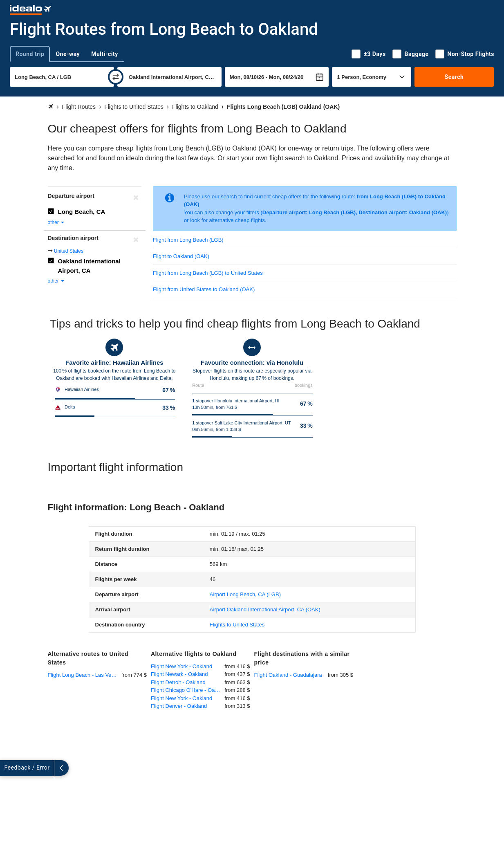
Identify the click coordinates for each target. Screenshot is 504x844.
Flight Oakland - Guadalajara (288, 675)
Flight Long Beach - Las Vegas (84, 675)
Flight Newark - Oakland (179, 674)
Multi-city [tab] (105, 54)
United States (69, 251)
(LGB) (245, 594)
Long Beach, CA (82, 212)
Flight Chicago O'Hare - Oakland (188, 690)
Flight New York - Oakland (181, 666)
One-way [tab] (68, 54)
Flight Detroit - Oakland (178, 682)
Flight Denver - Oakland (179, 706)
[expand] (7, 768)
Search (454, 77)
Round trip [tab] (30, 54)
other (57, 222)
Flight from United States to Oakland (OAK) (204, 289)
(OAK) (265, 609)
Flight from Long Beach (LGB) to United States (208, 273)
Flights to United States (237, 625)
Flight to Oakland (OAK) (181, 256)
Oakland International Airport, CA (89, 266)
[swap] (116, 77)
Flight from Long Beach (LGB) (188, 240)
